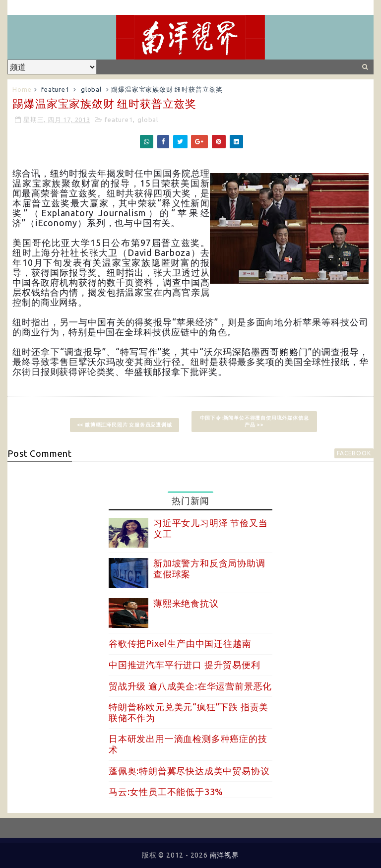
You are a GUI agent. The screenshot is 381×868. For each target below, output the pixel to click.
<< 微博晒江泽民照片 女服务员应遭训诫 (125, 425)
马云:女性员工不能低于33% (166, 792)
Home (22, 89)
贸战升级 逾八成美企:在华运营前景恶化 (190, 686)
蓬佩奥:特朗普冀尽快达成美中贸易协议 (189, 771)
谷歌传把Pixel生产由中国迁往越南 (180, 643)
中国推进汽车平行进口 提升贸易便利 (185, 665)
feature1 (55, 89)
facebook (354, 453)
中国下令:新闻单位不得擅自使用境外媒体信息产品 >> (254, 421)
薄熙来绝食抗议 (186, 603)
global (91, 89)
